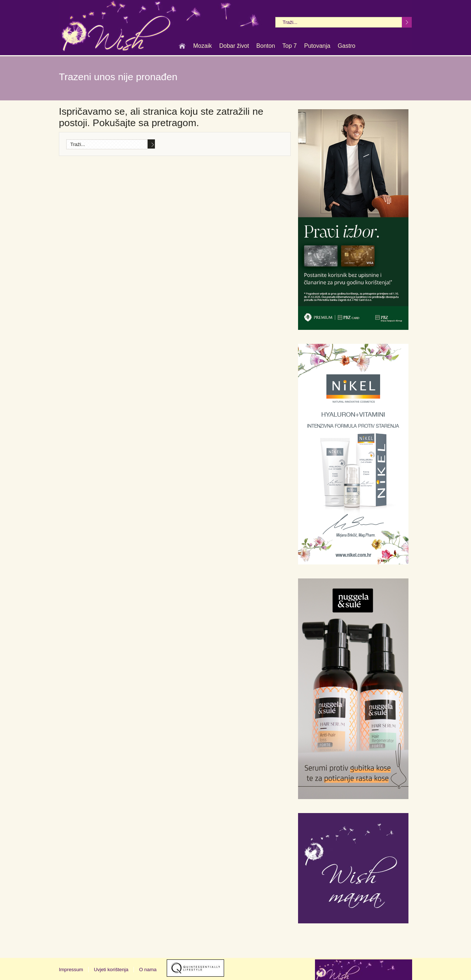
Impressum (71, 970)
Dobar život (234, 46)
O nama (148, 970)
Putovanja (317, 46)
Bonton (266, 46)
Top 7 (289, 46)
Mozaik (203, 46)
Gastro (347, 46)
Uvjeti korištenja (111, 970)
